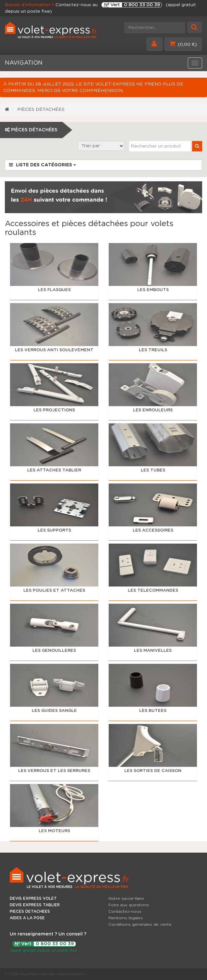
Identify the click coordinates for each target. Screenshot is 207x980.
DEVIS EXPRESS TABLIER (35, 905)
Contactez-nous (125, 911)
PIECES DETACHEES (30, 911)
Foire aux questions (129, 905)
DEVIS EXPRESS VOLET (33, 898)
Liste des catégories (43, 165)
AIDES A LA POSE (27, 918)
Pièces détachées (41, 110)
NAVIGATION (24, 63)
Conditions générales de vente (140, 924)
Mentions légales (126, 918)
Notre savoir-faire (126, 898)
